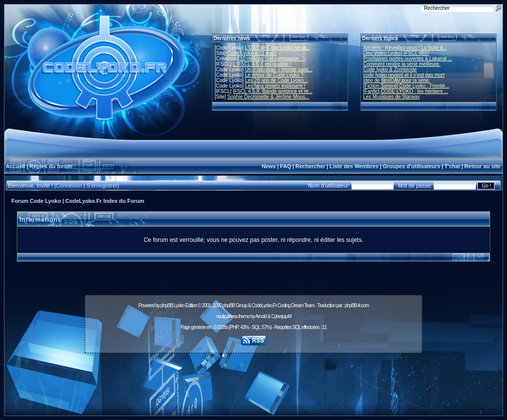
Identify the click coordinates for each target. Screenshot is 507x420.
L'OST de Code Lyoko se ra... (278, 48)
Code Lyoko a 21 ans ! (252, 53)
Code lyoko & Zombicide (390, 70)
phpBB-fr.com (357, 305)
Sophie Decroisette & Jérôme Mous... (268, 97)
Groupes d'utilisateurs (411, 166)
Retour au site (482, 166)
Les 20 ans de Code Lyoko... (277, 80)
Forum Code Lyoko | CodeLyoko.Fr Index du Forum (78, 201)
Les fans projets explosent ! (275, 86)
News (269, 166)
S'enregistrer (102, 186)
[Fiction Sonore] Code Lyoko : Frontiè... (406, 86)
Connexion (69, 186)
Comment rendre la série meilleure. (402, 64)
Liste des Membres (354, 166)
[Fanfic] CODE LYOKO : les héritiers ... (406, 91)
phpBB (167, 305)
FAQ (286, 166)
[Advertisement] (253, 379)
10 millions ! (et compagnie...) (273, 59)
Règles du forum (51, 166)
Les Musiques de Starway (392, 97)
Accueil (16, 166)
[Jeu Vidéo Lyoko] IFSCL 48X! (396, 53)
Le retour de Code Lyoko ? (274, 75)
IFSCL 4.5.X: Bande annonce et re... (273, 91)
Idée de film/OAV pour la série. (397, 80)
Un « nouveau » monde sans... (279, 70)
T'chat (453, 166)
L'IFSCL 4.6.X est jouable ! (262, 64)
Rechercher (311, 166)
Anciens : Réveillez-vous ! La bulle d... (405, 48)
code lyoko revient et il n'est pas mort (404, 75)
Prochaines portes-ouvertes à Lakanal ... (408, 59)
